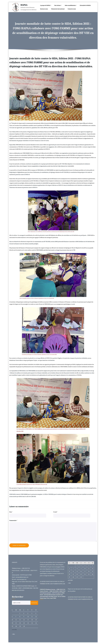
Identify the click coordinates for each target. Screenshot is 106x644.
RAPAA (23, 5)
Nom (11, 512)
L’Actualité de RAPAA (85, 5)
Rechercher (18, 596)
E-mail (55, 512)
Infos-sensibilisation (70, 5)
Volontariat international (57, 9)
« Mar (13, 634)
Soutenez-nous (43, 9)
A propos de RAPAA (45, 5)
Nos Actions (57, 5)
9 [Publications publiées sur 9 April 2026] (24, 616)
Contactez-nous (71, 9)
